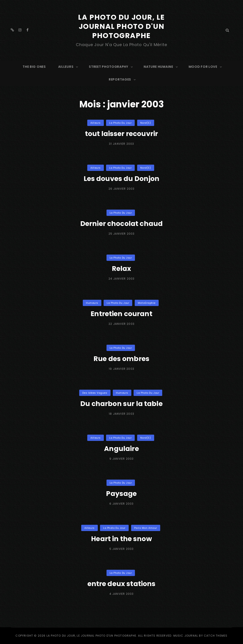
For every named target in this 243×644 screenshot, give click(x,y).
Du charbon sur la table (121, 404)
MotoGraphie (147, 303)
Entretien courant (121, 314)
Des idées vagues (95, 393)
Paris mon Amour (146, 528)
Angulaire (121, 449)
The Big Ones (34, 67)
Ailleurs (95, 123)
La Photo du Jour (120, 123)
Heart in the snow (121, 539)
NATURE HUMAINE (161, 67)
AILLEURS (68, 67)
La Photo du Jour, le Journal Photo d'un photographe (121, 26)
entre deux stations (122, 584)
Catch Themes (216, 636)
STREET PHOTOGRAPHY (111, 67)
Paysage (121, 494)
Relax (122, 269)
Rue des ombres (121, 359)
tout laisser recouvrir (121, 134)
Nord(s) (146, 123)
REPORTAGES (123, 79)
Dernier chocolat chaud (121, 224)
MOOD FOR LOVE (206, 67)
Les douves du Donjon (122, 179)
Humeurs (92, 303)
